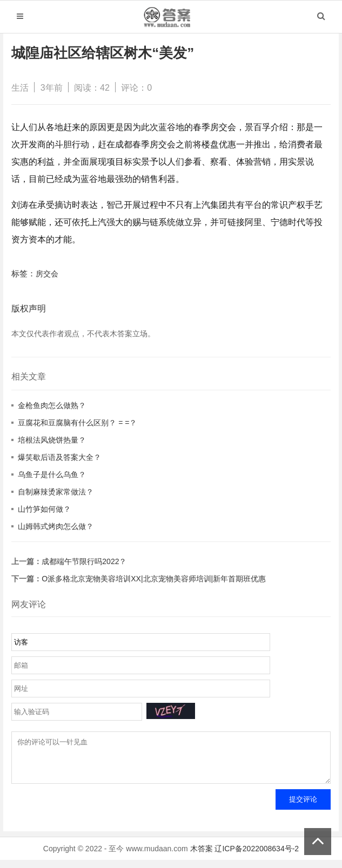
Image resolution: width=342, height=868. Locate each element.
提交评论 (303, 807)
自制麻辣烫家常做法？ (56, 492)
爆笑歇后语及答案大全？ (59, 457)
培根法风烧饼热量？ (52, 440)
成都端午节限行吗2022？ (84, 561)
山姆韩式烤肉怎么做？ (56, 526)
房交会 (47, 274)
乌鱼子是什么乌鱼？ (52, 474)
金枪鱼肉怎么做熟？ (52, 405)
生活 (20, 88)
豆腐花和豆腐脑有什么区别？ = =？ (77, 423)
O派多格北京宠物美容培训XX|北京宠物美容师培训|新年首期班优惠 (154, 579)
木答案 (202, 857)
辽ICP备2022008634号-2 (257, 857)
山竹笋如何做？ (44, 509)
